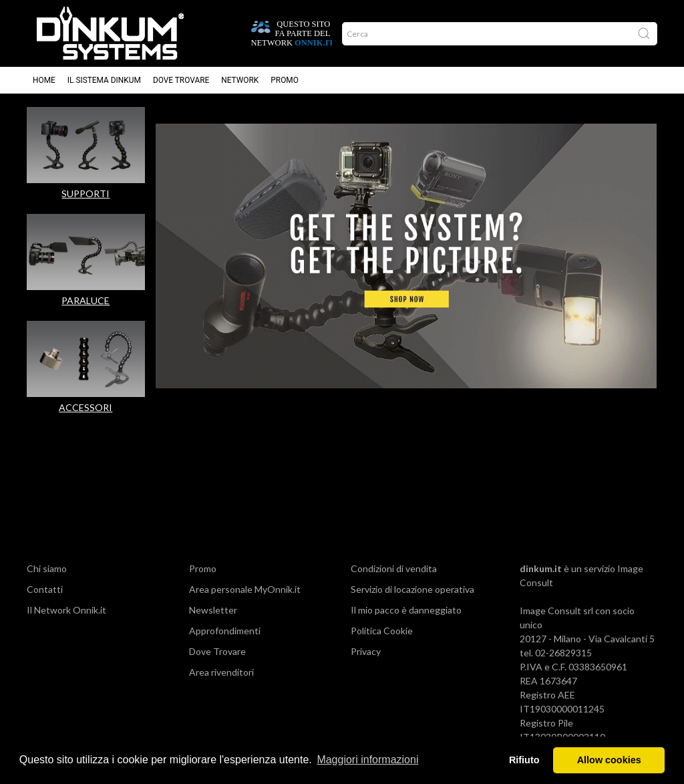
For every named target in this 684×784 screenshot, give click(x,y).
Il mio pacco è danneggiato (406, 610)
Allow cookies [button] (609, 760)
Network (240, 80)
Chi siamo (47, 568)
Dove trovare (181, 80)
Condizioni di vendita (394, 568)
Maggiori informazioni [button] (367, 760)
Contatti (45, 589)
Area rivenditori (221, 672)
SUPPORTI (85, 193)
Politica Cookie (382, 631)
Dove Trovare (217, 651)
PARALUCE (85, 300)
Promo (285, 80)
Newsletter (213, 610)
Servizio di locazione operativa (412, 589)
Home (44, 80)
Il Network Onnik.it (66, 610)
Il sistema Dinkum (104, 80)
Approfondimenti (225, 631)
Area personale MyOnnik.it (245, 589)
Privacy (366, 651)
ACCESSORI (85, 407)
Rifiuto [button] (524, 760)
